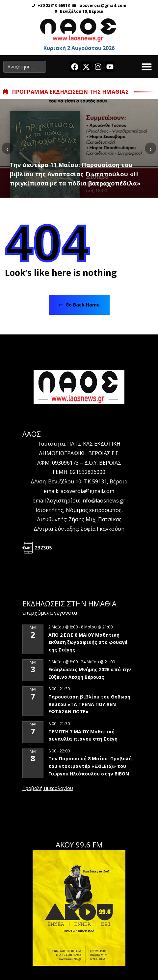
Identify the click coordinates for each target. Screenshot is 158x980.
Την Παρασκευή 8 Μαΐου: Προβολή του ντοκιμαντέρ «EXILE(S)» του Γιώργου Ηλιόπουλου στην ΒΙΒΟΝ (90, 766)
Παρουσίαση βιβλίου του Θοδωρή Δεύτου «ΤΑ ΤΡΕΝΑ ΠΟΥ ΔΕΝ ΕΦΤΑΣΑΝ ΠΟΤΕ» (89, 704)
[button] (147, 67)
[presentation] (7, 148)
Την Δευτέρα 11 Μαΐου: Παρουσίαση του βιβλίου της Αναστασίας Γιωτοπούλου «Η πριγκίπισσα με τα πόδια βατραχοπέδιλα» (75, 174)
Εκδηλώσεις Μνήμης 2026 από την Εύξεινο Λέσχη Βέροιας (90, 673)
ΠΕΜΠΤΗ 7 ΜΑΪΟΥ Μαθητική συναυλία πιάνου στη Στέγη (83, 735)
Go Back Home (79, 305)
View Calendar (48, 789)
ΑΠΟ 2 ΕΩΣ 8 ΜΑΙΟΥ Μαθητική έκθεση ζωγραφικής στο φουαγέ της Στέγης (88, 642)
